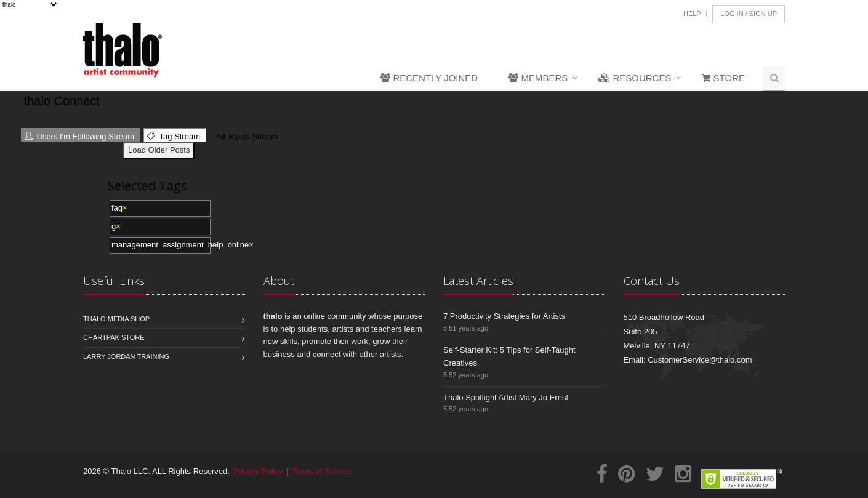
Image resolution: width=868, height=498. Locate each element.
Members (538, 78)
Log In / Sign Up (749, 14)
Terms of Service (322, 471)
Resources (635, 78)
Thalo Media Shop (116, 319)
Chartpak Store (114, 337)
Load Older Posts (159, 150)
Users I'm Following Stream (79, 136)
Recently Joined (429, 78)
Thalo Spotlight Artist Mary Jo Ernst (506, 397)
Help (692, 14)
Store (723, 78)
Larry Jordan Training (126, 356)
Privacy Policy (258, 471)
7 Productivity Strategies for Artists (504, 316)
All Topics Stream (245, 136)
